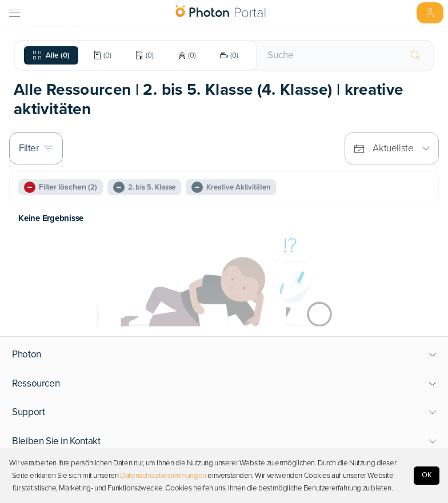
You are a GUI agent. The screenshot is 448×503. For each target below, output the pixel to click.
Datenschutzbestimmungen (163, 476)
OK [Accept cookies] (427, 475)
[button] (224, 355)
